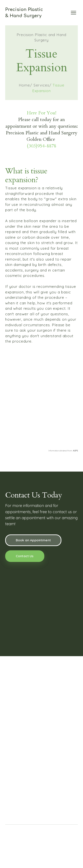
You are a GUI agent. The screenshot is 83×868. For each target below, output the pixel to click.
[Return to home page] (24, 13)
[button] (33, 540)
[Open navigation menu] (73, 13)
